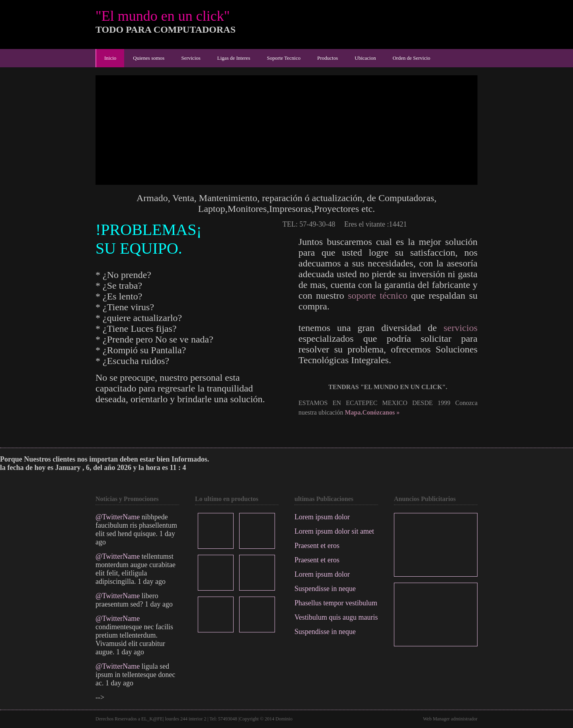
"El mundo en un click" (163, 16)
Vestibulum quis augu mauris (336, 617)
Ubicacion (365, 58)
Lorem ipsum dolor (322, 517)
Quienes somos (149, 58)
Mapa (353, 412)
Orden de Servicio (412, 58)
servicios (461, 328)
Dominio (284, 719)
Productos (327, 58)
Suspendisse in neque (325, 589)
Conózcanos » (381, 412)
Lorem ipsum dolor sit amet (334, 531)
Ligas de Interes (234, 58)
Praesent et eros (317, 546)
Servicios (191, 58)
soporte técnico (377, 296)
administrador (464, 719)
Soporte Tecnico (284, 58)
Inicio (110, 58)
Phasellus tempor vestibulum (336, 603)
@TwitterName (118, 517)
